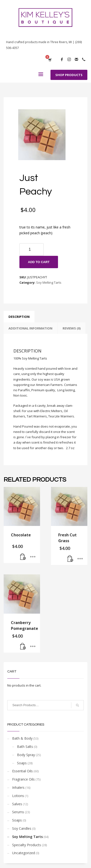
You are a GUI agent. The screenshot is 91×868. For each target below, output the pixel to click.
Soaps (22, 763)
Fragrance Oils (23, 779)
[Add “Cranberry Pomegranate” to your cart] (23, 647)
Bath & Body (22, 738)
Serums (18, 812)
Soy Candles (22, 828)
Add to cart (39, 262)
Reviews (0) (72, 328)
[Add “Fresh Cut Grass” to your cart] (70, 559)
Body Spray (26, 755)
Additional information (30, 328)
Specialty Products (27, 845)
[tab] (19, 317)
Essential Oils (22, 771)
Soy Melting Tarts (49, 282)
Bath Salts (25, 747)
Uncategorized (24, 853)
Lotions (18, 796)
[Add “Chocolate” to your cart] (23, 557)
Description (19, 317)
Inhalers (18, 787)
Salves (17, 804)
